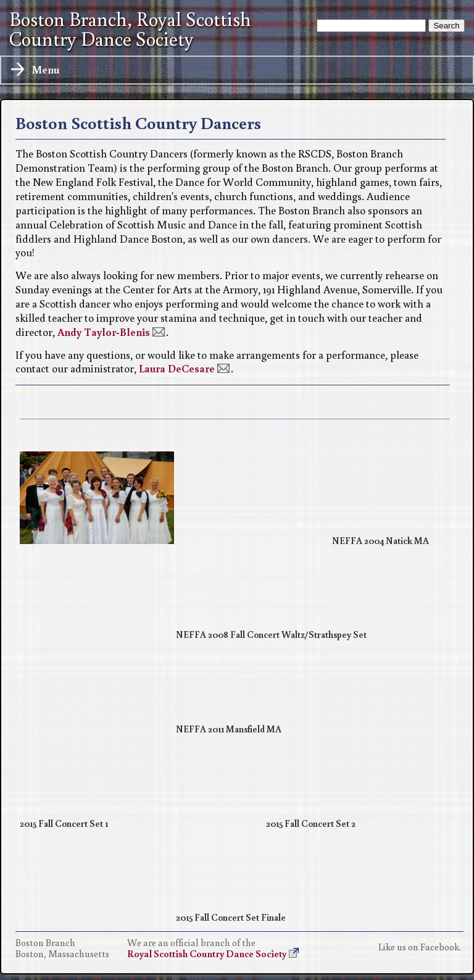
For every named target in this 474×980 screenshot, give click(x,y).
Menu (35, 70)
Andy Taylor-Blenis (104, 332)
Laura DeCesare (177, 368)
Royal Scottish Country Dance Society (207, 953)
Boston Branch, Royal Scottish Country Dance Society (130, 29)
